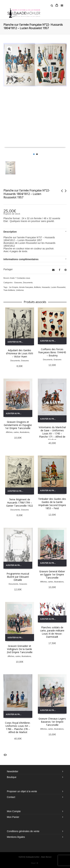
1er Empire (14, 287)
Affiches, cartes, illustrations (18, 432)
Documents (28, 283)
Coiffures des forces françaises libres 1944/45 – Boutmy (52, 352)
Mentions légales (16, 837)
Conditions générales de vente (23, 831)
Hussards (46, 287)
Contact (11, 797)
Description (10, 232)
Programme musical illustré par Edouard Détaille (18, 577)
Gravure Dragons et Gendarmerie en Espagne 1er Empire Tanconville (18, 425)
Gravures (18, 283)
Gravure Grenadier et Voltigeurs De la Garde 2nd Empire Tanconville (20, 649)
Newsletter (13, 771)
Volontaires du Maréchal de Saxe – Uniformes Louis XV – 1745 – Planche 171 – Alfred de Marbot (52, 433)
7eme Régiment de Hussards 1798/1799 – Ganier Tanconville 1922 (20, 503)
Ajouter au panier (17, 342)
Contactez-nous (23, 278)
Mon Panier (13, 817)
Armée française (26, 287)
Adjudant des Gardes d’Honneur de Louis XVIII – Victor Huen (20, 353)
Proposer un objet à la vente (22, 791)
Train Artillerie (9, 290)
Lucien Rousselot (58, 287)
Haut (35, 863)
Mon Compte (14, 811)
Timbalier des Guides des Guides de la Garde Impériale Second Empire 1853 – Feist (52, 504)
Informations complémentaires (21, 259)
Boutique (12, 777)
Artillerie (37, 287)
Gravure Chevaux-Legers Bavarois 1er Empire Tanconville (52, 722)
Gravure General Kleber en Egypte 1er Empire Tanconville (52, 574)
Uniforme (20, 290)
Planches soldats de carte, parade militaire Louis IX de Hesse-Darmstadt (52, 632)
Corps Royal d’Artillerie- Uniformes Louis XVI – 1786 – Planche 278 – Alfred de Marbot (18, 727)
